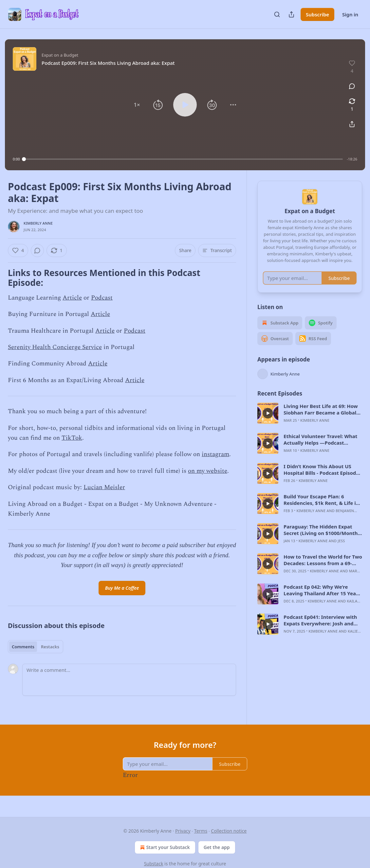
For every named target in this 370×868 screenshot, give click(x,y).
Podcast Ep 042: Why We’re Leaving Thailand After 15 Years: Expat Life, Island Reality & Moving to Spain (323, 600)
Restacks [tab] (50, 647)
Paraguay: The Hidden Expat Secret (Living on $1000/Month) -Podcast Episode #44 (322, 539)
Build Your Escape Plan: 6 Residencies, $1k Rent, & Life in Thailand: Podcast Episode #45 (321, 509)
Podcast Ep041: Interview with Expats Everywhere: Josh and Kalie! (320, 630)
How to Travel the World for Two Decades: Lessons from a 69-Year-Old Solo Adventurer (323, 569)
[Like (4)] (18, 250)
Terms (201, 831)
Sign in (350, 14)
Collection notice (229, 831)
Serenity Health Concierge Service (55, 347)
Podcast (102, 298)
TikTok (72, 438)
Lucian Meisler (104, 487)
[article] (310, 423)
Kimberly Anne (38, 223)
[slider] (184, 159)
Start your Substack (164, 847)
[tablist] (36, 647)
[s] (268, 423)
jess (341, 550)
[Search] (277, 14)
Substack (154, 864)
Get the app (217, 847)
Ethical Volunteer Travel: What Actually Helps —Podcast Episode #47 (320, 449)
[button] (137, 105)
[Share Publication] (291, 14)
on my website (208, 471)
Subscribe (317, 14)
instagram (215, 454)
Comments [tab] (23, 647)
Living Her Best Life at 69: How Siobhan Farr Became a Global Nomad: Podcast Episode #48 (321, 419)
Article (72, 298)
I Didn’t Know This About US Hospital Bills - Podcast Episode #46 (321, 479)
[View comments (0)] (352, 86)
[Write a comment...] (129, 680)
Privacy (183, 831)
